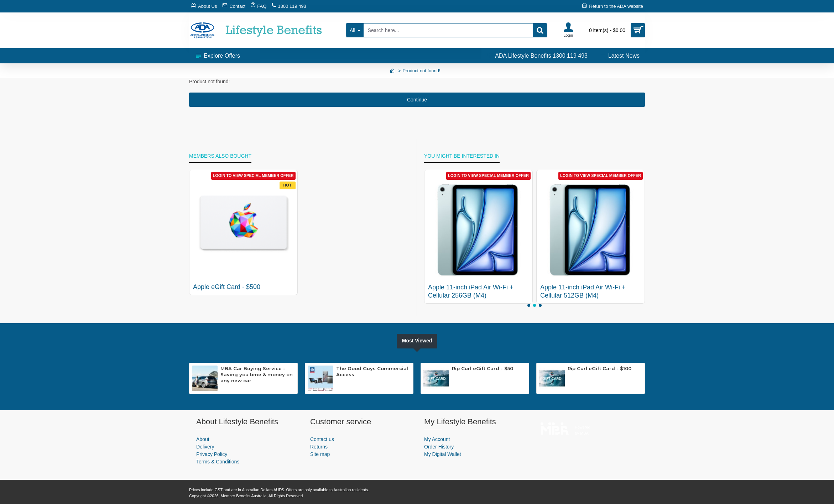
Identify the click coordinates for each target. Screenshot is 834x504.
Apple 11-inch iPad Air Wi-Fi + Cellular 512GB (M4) (583, 291)
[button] (529, 305)
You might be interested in (462, 156)
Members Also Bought (220, 156)
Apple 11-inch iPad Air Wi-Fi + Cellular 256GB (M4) (471, 291)
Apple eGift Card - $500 (227, 287)
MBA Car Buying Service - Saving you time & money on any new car (257, 374)
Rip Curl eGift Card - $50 (483, 368)
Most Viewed (417, 341)
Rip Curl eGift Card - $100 (600, 368)
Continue (417, 100)
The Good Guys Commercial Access (372, 371)
